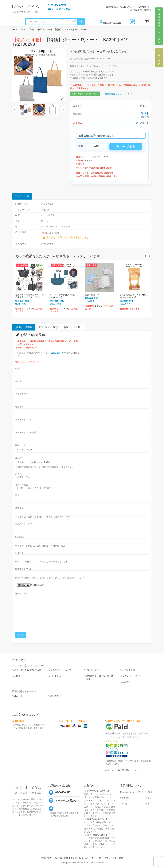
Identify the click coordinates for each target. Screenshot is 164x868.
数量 (17, 495)
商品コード (21, 445)
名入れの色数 (22, 485)
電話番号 (20, 407)
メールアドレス (23, 420)
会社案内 (126, 682)
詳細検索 (54, 696)
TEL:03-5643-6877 (58, 353)
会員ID (18, 368)
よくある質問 (136, 10)
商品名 (19, 458)
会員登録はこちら (113, 94)
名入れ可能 (71, 21)
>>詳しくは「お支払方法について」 (122, 770)
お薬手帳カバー (92, 295)
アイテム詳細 (22, 196)
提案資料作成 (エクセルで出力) (85, 94)
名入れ (18, 474)
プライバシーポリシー (133, 676)
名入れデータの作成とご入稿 (28, 670)
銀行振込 (19, 721)
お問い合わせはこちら (112, 51)
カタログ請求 (112, 7)
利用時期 (19, 553)
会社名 (19, 381)
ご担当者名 (21, 394)
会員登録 (117, 23)
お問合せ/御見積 (24, 327)
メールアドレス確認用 (26, 432)
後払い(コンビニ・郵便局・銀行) (125, 721)
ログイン (107, 23)
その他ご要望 (22, 593)
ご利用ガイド (144, 7)
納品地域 (19, 537)
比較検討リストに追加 (159, 26)
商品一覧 (18, 696)
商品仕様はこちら (82, 51)
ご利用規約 (55, 676)
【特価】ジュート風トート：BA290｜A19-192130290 (71, 42)
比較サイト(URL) (23, 569)
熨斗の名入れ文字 (24, 524)
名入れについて (127, 7)
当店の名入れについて (61, 670)
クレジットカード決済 (73, 721)
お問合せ (148, 10)
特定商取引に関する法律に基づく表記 (71, 858)
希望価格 (19, 508)
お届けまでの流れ (73, 327)
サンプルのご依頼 (48, 327)
